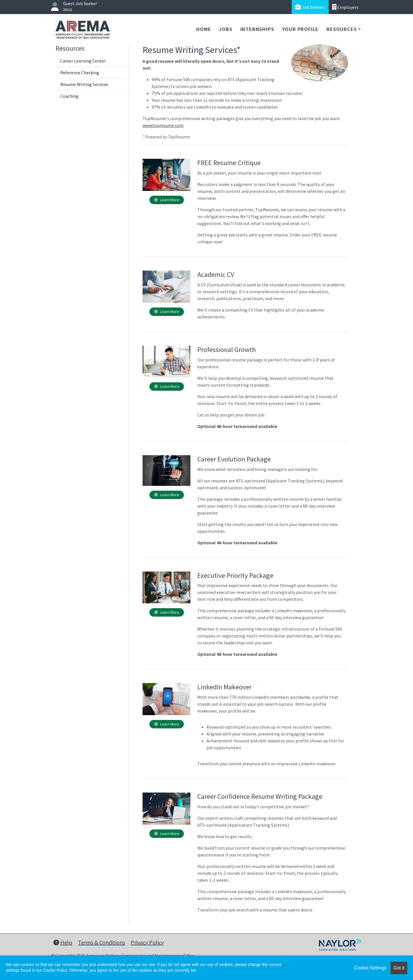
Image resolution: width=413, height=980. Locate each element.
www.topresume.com (163, 125)
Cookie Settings (370, 968)
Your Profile (300, 29)
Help (63, 942)
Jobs (225, 29)
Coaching (69, 96)
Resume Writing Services (84, 84)
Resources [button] (341, 29)
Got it (399, 968)
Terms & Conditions (102, 942)
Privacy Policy (147, 942)
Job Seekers (310, 7)
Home (203, 29)
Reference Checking (80, 73)
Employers (345, 7)
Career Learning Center (83, 61)
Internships (257, 29)
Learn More (167, 200)
